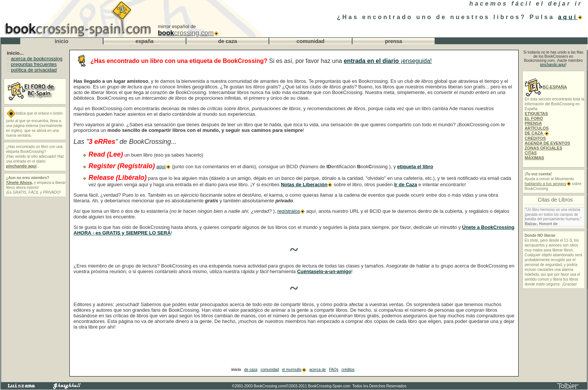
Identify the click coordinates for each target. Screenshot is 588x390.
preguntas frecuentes (34, 64)
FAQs (334, 370)
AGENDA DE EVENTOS (547, 143)
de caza (251, 370)
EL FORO (534, 118)
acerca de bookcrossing (37, 59)
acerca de (318, 370)
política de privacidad (34, 70)
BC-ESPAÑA (546, 87)
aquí (570, 17)
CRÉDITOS (535, 138)
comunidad (270, 370)
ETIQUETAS (536, 114)
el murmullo (294, 370)
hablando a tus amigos (548, 184)
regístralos (291, 211)
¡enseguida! (388, 61)
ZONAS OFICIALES (543, 148)
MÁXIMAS (534, 158)
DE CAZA (537, 133)
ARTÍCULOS (537, 128)
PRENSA (533, 123)
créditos (348, 370)
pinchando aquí (553, 65)
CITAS (531, 153)
